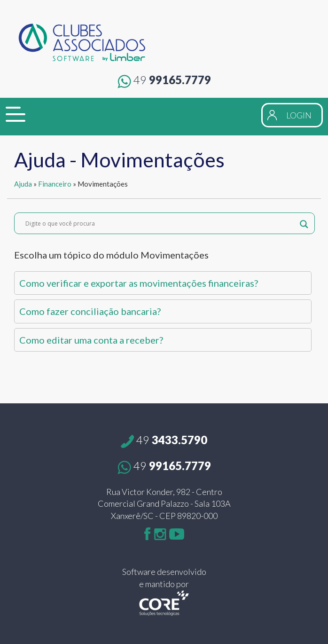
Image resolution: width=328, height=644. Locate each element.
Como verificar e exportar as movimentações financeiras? (139, 283)
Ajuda (23, 184)
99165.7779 (164, 80)
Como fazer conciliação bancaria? (90, 311)
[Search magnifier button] (304, 223)
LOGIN (299, 115)
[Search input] (160, 223)
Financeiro (55, 184)
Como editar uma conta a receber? (91, 340)
